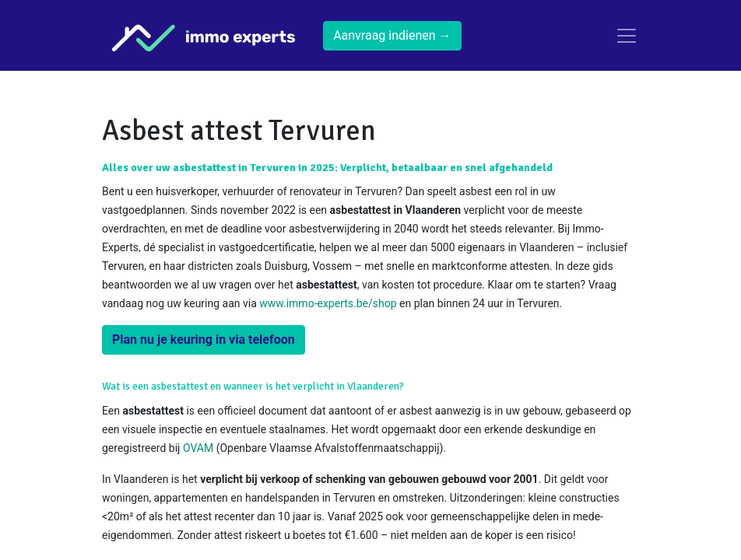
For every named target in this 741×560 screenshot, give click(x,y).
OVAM (198, 448)
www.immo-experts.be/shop (328, 303)
